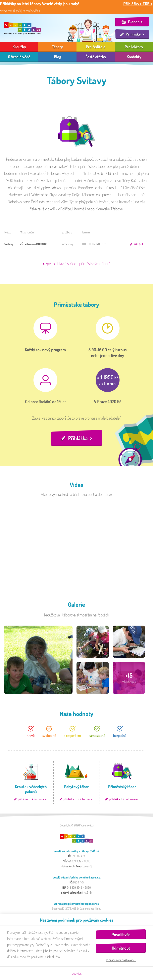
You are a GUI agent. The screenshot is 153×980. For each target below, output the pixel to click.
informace (40, 799)
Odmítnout (121, 948)
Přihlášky (133, 34)
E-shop (134, 22)
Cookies (77, 973)
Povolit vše (121, 934)
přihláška (23, 799)
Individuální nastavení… (121, 960)
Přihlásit (138, 244)
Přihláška (78, 438)
